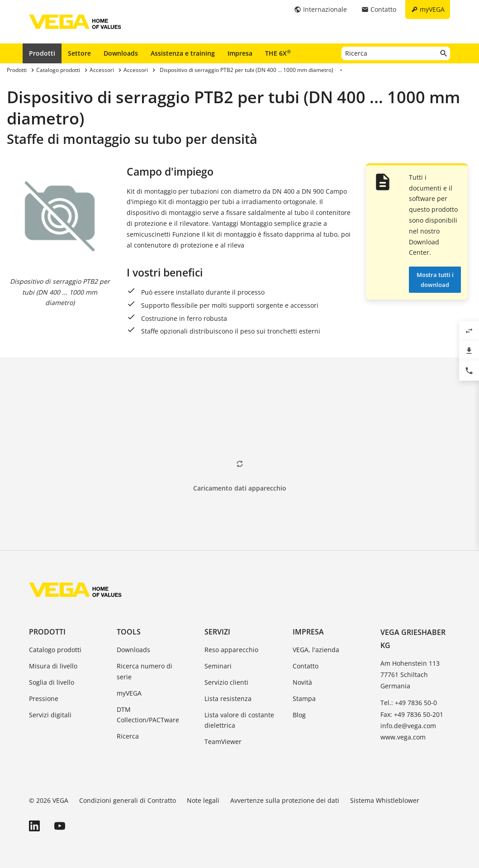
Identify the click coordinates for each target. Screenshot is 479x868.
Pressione (44, 699)
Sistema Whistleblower (385, 800)
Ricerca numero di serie (145, 671)
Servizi (217, 632)
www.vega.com (403, 737)
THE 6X (278, 53)
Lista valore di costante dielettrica (239, 720)
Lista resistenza (228, 699)
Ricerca (128, 736)
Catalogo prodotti (55, 650)
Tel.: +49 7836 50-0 (409, 703)
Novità (302, 682)
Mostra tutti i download (435, 280)
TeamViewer (223, 742)
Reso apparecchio (231, 650)
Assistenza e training (183, 53)
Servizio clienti (226, 682)
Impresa (240, 53)
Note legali (203, 800)
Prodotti (42, 53)
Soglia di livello (52, 682)
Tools (129, 632)
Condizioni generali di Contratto (128, 800)
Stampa (304, 699)
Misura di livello (53, 666)
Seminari (218, 666)
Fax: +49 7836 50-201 (412, 714)
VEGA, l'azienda (316, 650)
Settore (79, 53)
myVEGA (129, 693)
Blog (299, 715)
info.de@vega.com (408, 726)
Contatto (306, 666)
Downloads (121, 53)
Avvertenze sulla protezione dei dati (285, 800)
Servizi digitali (50, 715)
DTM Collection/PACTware (148, 715)
